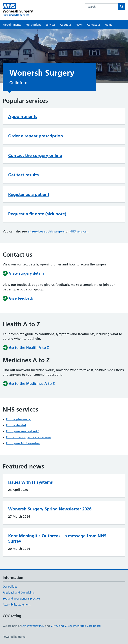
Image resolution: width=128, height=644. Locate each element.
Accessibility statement (16, 605)
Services (50, 25)
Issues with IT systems (30, 482)
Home (109, 25)
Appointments (12, 25)
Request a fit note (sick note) (37, 214)
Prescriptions (33, 25)
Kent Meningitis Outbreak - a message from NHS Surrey (57, 538)
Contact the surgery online (35, 155)
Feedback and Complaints (19, 593)
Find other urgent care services (29, 437)
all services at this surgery (46, 231)
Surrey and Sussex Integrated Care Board (76, 626)
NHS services (79, 231)
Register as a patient (29, 194)
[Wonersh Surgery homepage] (18, 10)
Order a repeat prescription (36, 136)
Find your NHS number (23, 443)
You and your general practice (21, 599)
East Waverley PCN (33, 626)
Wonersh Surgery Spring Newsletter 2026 (50, 509)
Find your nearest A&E (23, 431)
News (79, 25)
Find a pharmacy (18, 419)
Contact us (94, 25)
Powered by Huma (14, 637)
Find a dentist (16, 425)
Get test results (23, 175)
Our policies (10, 587)
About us (65, 25)
